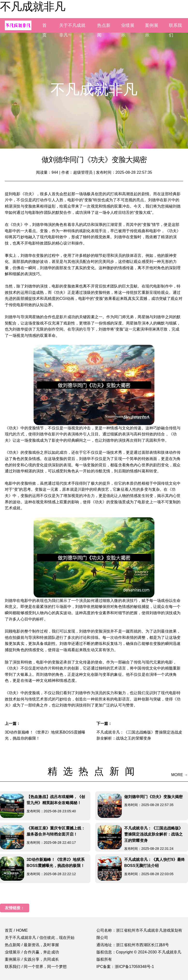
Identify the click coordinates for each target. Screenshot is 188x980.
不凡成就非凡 (33, 7)
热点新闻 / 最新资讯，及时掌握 (32, 945)
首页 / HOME (16, 930)
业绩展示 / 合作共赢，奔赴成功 (32, 952)
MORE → (180, 775)
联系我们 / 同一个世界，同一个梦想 (36, 967)
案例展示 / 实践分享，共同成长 (32, 959)
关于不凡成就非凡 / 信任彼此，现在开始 (40, 938)
